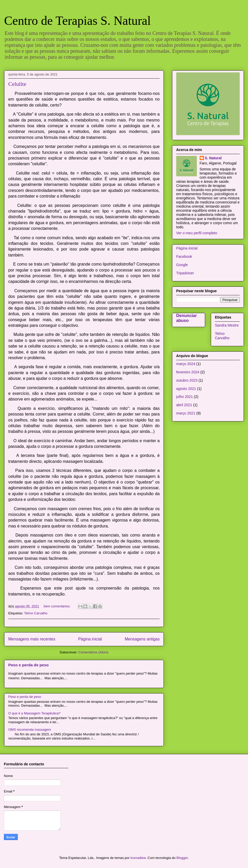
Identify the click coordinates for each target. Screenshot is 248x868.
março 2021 (186, 413)
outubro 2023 (187, 380)
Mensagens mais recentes (32, 639)
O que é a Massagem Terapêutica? (34, 713)
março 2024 (186, 364)
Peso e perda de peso (28, 665)
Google (182, 265)
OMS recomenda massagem (30, 730)
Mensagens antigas (142, 639)
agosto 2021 (186, 389)
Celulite (17, 84)
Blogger (182, 858)
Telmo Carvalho (36, 613)
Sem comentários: (57, 606)
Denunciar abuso (187, 318)
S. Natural (213, 158)
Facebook (184, 256)
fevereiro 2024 (188, 372)
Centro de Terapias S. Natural (78, 21)
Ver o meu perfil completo (197, 233)
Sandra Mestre (227, 325)
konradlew (138, 858)
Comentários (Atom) (93, 652)
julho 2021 (185, 397)
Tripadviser (185, 273)
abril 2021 (184, 405)
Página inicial (90, 639)
